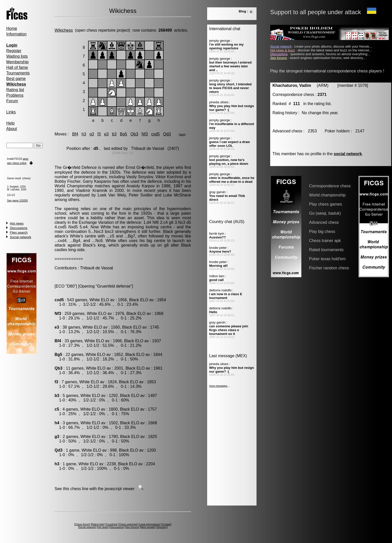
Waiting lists (17, 56)
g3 (92, 134)
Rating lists (98, 524)
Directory (162, 527)
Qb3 (134, 134)
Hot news (17, 223)
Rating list (15, 90)
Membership (17, 62)
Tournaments (18, 73)
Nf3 (145, 134)
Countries (111, 524)
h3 (84, 134)
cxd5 (155, 134)
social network (348, 154)
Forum (12, 101)
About (12, 129)
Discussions (19, 228)
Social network (21, 237)
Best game (16, 79)
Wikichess (64, 30)
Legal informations (149, 524)
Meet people (148, 527)
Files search (19, 233)
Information (16, 34)
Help (11, 123)
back (182, 135)
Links (11, 112)
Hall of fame (17, 67)
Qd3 (167, 134)
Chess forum (82, 524)
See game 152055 (17, 201)
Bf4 (75, 134)
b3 (114, 134)
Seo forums (132, 527)
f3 (99, 134)
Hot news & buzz (283, 50)
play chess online (17, 163)
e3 (106, 134)
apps (26, 159)
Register (14, 51)
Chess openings (128, 524)
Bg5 (123, 134)
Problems (15, 95)
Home (12, 28)
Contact (166, 524)
